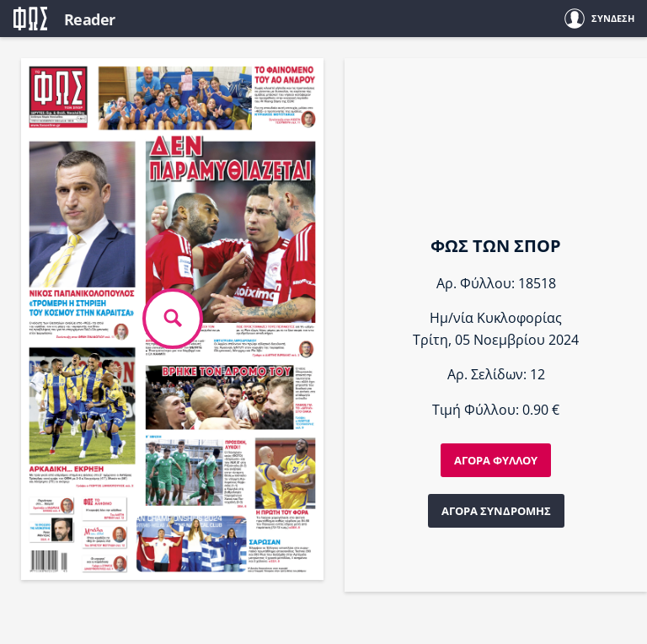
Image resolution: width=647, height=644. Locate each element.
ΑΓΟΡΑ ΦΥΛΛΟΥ (496, 460)
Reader (90, 19)
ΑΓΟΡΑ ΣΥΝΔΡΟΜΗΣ (496, 511)
